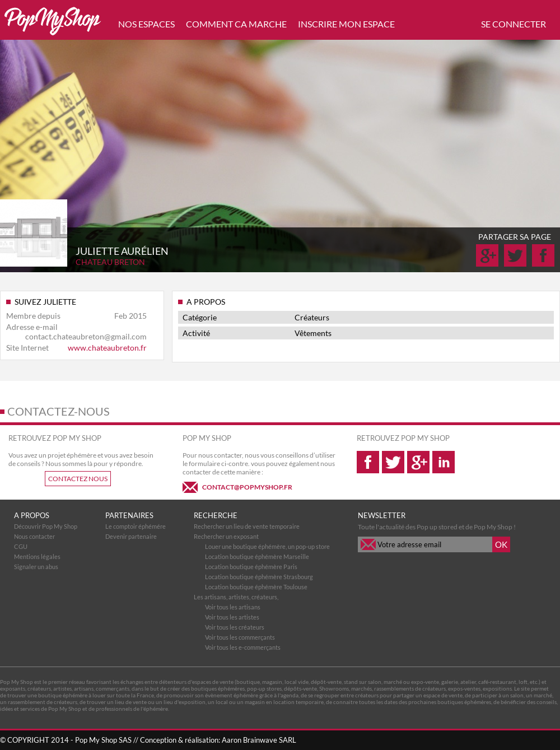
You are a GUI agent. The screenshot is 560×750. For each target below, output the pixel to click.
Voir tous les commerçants (240, 637)
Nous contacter (34, 536)
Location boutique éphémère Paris (251, 567)
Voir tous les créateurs (235, 627)
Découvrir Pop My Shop (46, 526)
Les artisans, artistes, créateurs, (236, 597)
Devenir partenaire (131, 536)
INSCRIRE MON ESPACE (346, 24)
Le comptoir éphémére (136, 526)
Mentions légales (37, 556)
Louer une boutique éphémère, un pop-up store (267, 546)
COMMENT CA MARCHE (236, 24)
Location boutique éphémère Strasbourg (259, 577)
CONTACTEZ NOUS (78, 479)
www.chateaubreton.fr (107, 348)
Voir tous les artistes (232, 617)
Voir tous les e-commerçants (243, 647)
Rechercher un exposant (226, 536)
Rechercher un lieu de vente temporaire (247, 526)
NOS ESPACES (146, 24)
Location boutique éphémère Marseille (257, 556)
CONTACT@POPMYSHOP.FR (247, 487)
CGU (21, 546)
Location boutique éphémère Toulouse (256, 587)
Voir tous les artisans (233, 607)
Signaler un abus (36, 567)
